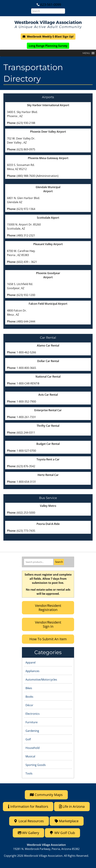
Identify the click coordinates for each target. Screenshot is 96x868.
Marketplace (67, 821)
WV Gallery (28, 833)
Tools (29, 773)
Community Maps (46, 795)
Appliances (32, 671)
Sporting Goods (36, 765)
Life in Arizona (72, 806)
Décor (29, 705)
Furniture (32, 722)
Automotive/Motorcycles (41, 680)
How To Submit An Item (48, 639)
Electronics (33, 714)
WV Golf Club (62, 833)
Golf (28, 739)
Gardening (32, 731)
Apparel (30, 662)
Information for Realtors (28, 806)
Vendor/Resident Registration (48, 608)
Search (59, 562)
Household (33, 748)
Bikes (29, 688)
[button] (86, 53)
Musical (30, 756)
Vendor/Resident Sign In (48, 624)
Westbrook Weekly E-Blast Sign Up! (48, 37)
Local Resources (29, 821)
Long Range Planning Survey (48, 46)
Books (29, 697)
